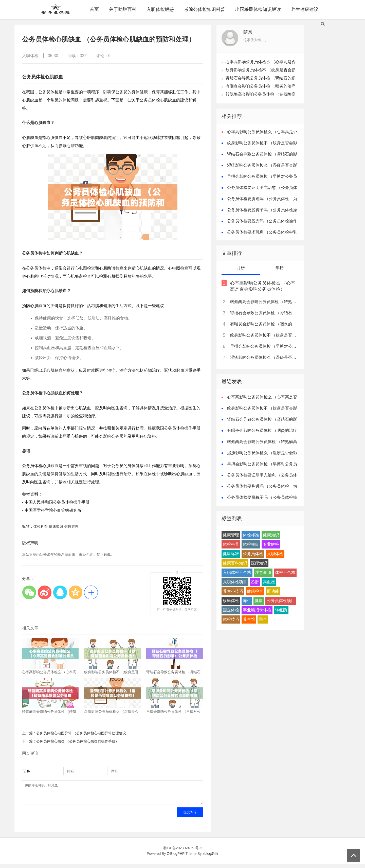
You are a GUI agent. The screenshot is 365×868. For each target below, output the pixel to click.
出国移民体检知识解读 (258, 9)
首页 (94, 9)
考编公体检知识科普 (205, 9)
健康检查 (255, 591)
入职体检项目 (235, 582)
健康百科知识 (235, 563)
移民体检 (231, 601)
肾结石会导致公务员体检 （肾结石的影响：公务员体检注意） (264, 313)
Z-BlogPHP (176, 857)
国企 (263, 619)
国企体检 (231, 610)
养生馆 (249, 619)
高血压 (269, 582)
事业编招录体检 (257, 610)
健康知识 (56, 526)
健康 (259, 601)
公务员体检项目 (281, 601)
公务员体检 (253, 554)
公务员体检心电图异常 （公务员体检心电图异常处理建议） (83, 733)
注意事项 (263, 572)
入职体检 (30, 56)
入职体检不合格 (237, 572)
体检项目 (251, 544)
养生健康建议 (305, 9)
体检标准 (251, 535)
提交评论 (190, 816)
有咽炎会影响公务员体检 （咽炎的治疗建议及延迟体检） (264, 324)
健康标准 (231, 554)
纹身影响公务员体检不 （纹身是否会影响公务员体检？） (264, 335)
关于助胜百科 (123, 9)
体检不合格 (285, 572)
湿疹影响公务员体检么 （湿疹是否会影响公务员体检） (264, 357)
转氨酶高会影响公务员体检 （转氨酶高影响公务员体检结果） (264, 302)
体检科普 (41, 526)
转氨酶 (281, 610)
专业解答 (271, 544)
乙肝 (255, 582)
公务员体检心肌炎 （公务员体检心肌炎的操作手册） (78, 741)
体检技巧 (231, 619)
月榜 (241, 268)
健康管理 (71, 526)
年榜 (280, 268)
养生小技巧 (233, 591)
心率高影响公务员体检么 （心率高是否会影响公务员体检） (263, 286)
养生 (247, 601)
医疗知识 (259, 563)
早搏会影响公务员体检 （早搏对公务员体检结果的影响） (264, 346)
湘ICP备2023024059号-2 (182, 852)
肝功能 (273, 591)
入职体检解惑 (160, 9)
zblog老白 (211, 857)
